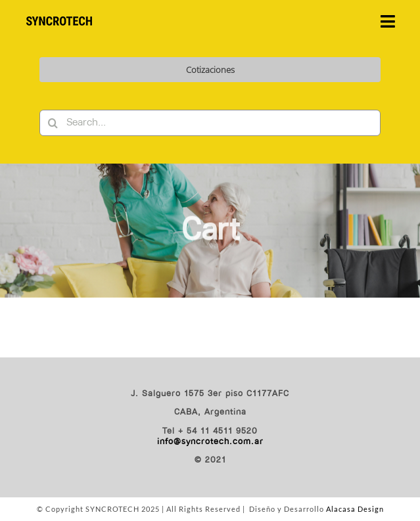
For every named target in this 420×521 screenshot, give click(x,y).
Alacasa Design (355, 509)
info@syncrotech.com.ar (210, 442)
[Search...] (210, 123)
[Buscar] (53, 123)
